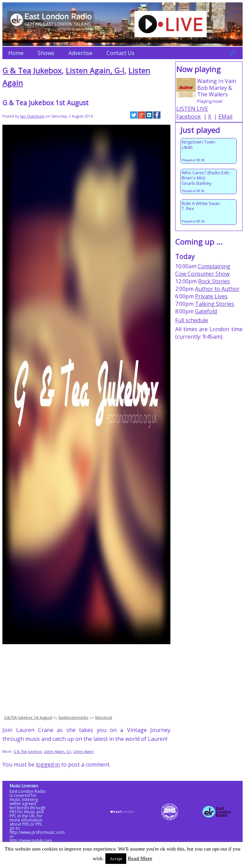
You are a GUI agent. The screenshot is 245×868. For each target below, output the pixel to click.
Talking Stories (215, 304)
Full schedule (192, 320)
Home (16, 53)
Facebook (189, 117)
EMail (225, 117)
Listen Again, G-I (95, 71)
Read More (140, 858)
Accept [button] (116, 859)
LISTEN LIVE (192, 109)
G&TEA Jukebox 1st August (28, 717)
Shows (46, 53)
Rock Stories (214, 281)
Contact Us (120, 53)
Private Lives (211, 296)
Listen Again (83, 751)
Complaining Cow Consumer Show (203, 270)
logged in (48, 764)
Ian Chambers (32, 116)
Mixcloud (104, 717)
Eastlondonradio (73, 717)
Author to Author (217, 289)
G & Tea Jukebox (32, 71)
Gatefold (206, 311)
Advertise (80, 53)
